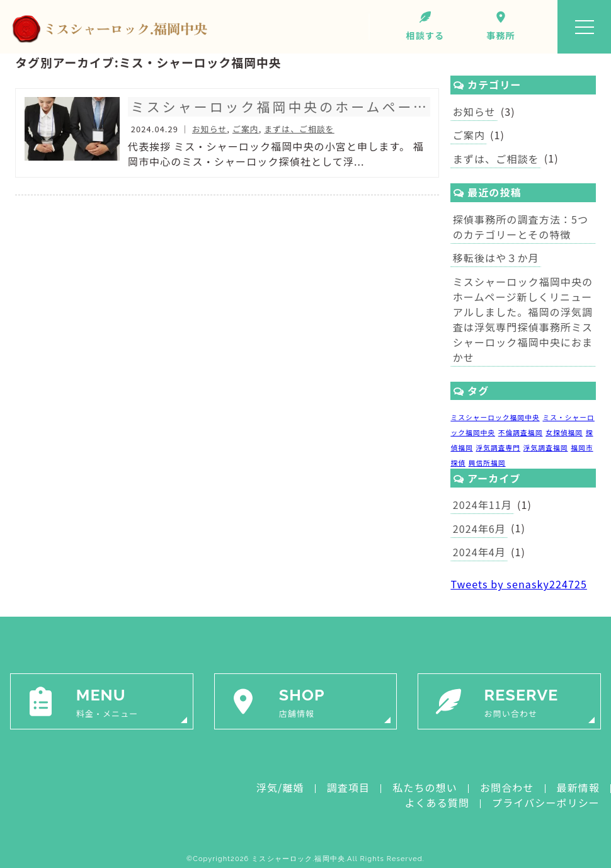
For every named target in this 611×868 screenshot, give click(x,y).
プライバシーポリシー (546, 802)
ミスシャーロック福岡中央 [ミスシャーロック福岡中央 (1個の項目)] (495, 417)
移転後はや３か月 (496, 258)
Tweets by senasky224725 (519, 584)
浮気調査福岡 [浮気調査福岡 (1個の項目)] (546, 448)
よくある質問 (437, 802)
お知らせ (474, 111)
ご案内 (469, 135)
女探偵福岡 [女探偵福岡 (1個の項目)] (564, 432)
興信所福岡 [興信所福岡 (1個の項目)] (487, 463)
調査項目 (348, 787)
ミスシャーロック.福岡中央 (298, 859)
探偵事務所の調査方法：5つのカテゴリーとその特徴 (521, 227)
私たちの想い (425, 787)
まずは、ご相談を (496, 159)
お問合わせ (507, 787)
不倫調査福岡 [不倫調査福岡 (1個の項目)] (521, 432)
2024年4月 (479, 552)
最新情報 (578, 787)
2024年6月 (479, 528)
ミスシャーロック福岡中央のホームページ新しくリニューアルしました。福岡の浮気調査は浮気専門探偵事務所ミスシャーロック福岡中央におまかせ (523, 319)
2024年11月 (483, 505)
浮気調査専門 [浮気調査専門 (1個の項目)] (498, 448)
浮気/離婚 (280, 787)
